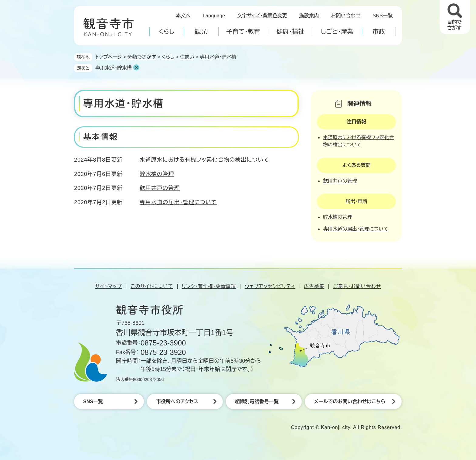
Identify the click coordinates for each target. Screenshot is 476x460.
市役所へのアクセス (177, 402)
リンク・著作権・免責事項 (209, 286)
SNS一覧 (383, 16)
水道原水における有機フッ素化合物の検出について (204, 160)
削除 (136, 67)
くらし (168, 57)
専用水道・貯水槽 (114, 68)
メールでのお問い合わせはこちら (350, 402)
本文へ (183, 16)
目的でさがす (454, 25)
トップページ (109, 57)
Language (214, 16)
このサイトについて (152, 286)
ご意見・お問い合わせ (357, 286)
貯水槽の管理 (157, 174)
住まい (187, 57)
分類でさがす (142, 57)
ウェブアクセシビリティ (270, 286)
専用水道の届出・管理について (178, 202)
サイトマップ (108, 286)
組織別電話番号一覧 (257, 402)
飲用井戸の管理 (160, 188)
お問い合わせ (346, 16)
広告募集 (314, 286)
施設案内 (309, 16)
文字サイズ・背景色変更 (262, 16)
